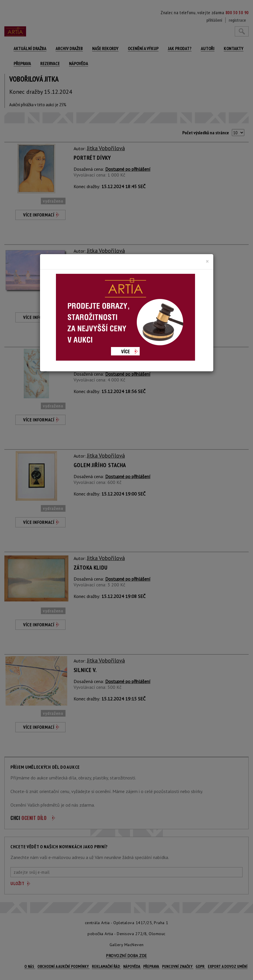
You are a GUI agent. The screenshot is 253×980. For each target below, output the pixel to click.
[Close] (207, 261)
